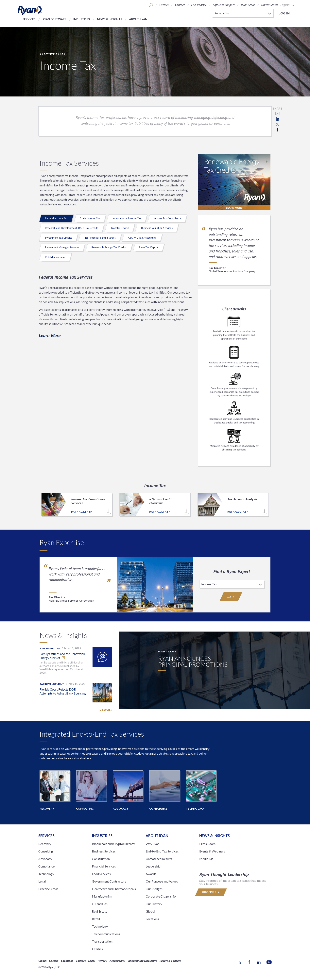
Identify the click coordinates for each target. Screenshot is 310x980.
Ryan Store (248, 5)
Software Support (224, 5)
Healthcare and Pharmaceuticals (114, 889)
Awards (151, 874)
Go (231, 597)
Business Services (104, 851)
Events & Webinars (212, 851)
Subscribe (211, 892)
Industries (82, 19)
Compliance (46, 866)
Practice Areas (52, 54)
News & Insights (110, 19)
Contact (180, 5)
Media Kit (206, 859)
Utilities (97, 949)
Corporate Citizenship (161, 896)
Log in (284, 13)
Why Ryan (153, 844)
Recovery (45, 844)
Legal (42, 881)
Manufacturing (102, 896)
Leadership (153, 866)
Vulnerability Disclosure (142, 961)
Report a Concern (170, 961)
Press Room (207, 844)
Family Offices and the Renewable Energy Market (63, 656)
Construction (101, 859)
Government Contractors (109, 881)
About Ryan (138, 19)
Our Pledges (154, 889)
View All (106, 710)
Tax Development (52, 684)
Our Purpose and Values (162, 881)
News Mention (50, 648)
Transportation (102, 941)
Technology (46, 874)
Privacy (102, 961)
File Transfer (199, 5)
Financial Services (104, 866)
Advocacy (45, 859)
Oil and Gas (100, 904)
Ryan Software (54, 19)
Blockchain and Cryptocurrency (113, 844)
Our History (154, 904)
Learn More (50, 335)
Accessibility (117, 961)
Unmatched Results (159, 859)
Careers (164, 5)
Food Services (101, 874)
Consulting (46, 851)
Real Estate (100, 911)
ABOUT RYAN (157, 836)
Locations (152, 919)
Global (150, 911)
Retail (96, 919)
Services (29, 19)
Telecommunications (106, 934)
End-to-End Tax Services (162, 851)
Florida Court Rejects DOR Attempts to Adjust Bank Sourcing (63, 691)
